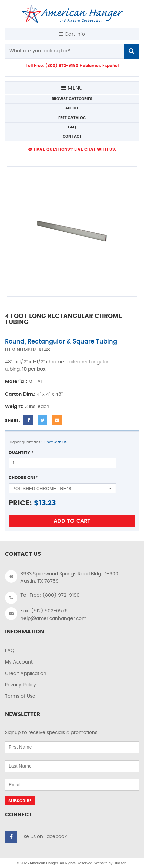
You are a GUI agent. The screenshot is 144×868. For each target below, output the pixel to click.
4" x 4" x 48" (50, 394)
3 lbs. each (37, 407)
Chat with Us (55, 442)
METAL (35, 382)
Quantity (21, 453)
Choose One (23, 478)
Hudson (120, 863)
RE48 (44, 350)
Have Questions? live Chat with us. (72, 149)
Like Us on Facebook (44, 837)
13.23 (47, 503)
